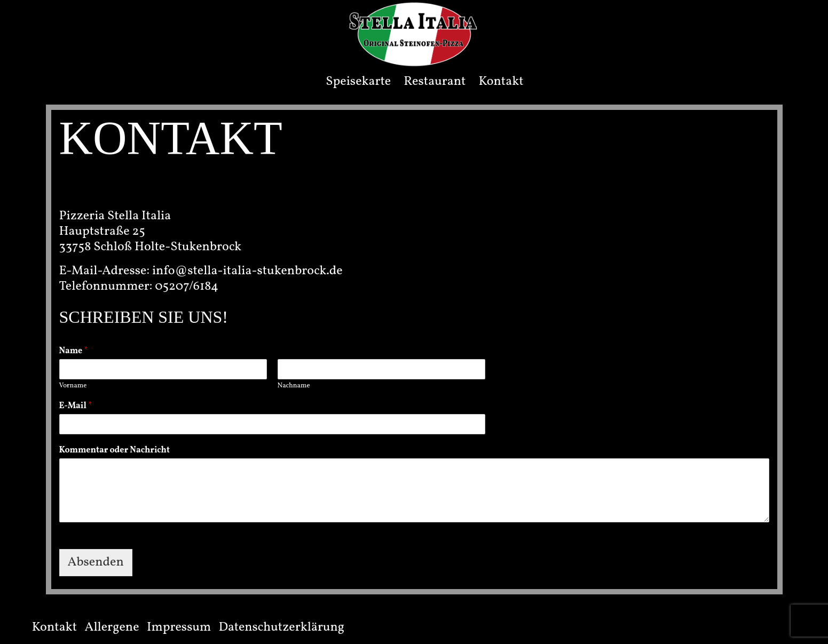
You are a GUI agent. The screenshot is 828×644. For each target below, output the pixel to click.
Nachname (294, 386)
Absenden (96, 562)
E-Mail (76, 406)
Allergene (112, 627)
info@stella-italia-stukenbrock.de (247, 271)
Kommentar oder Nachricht (115, 451)
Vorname (73, 386)
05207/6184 (187, 287)
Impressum (179, 627)
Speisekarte (358, 82)
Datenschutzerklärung (282, 627)
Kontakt (501, 82)
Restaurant (435, 82)
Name (74, 351)
